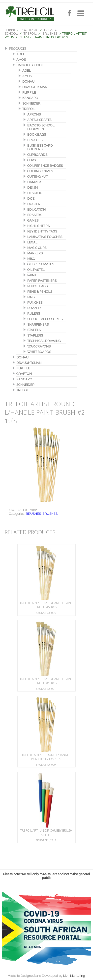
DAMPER (34, 182)
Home (10, 30)
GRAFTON (24, 374)
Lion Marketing (74, 976)
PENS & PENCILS (40, 292)
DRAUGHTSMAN (35, 87)
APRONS (34, 114)
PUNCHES (35, 303)
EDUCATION (36, 209)
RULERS (34, 314)
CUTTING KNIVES (40, 171)
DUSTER (34, 204)
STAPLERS (35, 335)
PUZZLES (35, 308)
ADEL (21, 54)
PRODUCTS (30, 30)
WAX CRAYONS (39, 346)
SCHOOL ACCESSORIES (45, 319)
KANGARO (30, 98)
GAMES (33, 220)
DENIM (32, 188)
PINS (31, 297)
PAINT (32, 275)
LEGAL (32, 242)
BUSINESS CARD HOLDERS (40, 147)
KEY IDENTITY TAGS (42, 231)
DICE (31, 199)
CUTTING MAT (38, 177)
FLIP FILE (29, 92)
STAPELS (34, 330)
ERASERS (35, 215)
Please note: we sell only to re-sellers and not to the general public (46, 876)
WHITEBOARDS (39, 352)
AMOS (21, 60)
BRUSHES (50, 33)
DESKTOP (35, 193)
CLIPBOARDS (37, 155)
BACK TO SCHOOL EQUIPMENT (41, 127)
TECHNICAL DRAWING (44, 341)
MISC (31, 259)
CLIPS (31, 160)
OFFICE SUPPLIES (41, 264)
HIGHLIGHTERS (38, 226)
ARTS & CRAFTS (39, 120)
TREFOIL (30, 33)
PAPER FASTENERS (42, 281)
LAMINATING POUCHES (45, 237)
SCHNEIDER (31, 103)
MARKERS (35, 253)
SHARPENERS (38, 324)
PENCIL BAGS (37, 286)
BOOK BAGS (37, 135)
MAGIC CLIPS (37, 248)
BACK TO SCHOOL (30, 65)
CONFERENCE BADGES (45, 166)
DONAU (28, 82)
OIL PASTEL (36, 270)
